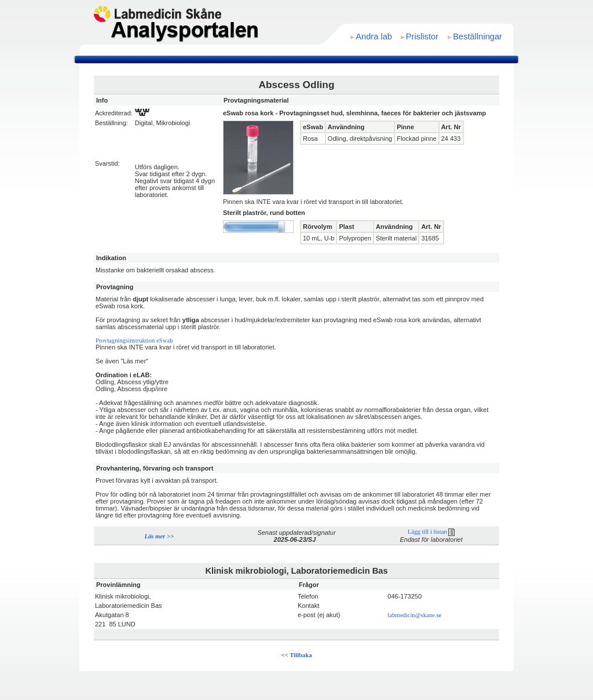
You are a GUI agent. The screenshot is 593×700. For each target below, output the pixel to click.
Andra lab (374, 37)
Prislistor (422, 37)
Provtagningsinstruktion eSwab (134, 340)
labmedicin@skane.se (414, 615)
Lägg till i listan (431, 532)
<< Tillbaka (297, 655)
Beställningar (477, 37)
